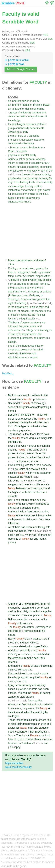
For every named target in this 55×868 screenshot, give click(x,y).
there (26, 484)
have (11, 422)
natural (12, 167)
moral (28, 627)
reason (17, 434)
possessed (39, 399)
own (16, 531)
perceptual (14, 350)
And (10, 604)
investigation (42, 732)
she (20, 693)
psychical (13, 178)
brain (34, 689)
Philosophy (15, 295)
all (18, 728)
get (17, 716)
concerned (14, 116)
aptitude (16, 109)
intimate (13, 670)
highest (16, 492)
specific (47, 280)
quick (46, 422)
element (34, 631)
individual (21, 512)
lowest (35, 488)
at (19, 311)
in (26, 288)
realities (38, 701)
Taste (44, 639)
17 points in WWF (15, 64)
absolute (27, 508)
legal (24, 319)
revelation (36, 469)
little (10, 539)
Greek (25, 743)
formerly (44, 284)
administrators (16, 357)
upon (36, 461)
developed (42, 627)
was (34, 299)
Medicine (34, 295)
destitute (24, 500)
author (47, 473)
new (15, 469)
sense (12, 407)
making (12, 681)
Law (25, 295)
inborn (12, 163)
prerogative (23, 260)
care (20, 395)
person (26, 323)
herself (12, 411)
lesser (19, 720)
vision (22, 453)
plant (42, 488)
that (27, 434)
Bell (10, 619)
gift (40, 190)
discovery (45, 465)
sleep (28, 685)
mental (26, 105)
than (33, 465)
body (25, 132)
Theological (23, 735)
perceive (34, 604)
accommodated (17, 646)
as (18, 132)
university (26, 113)
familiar (29, 422)
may (26, 604)
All (10, 527)
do (36, 272)
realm (22, 469)
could (11, 716)
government (30, 326)
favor (11, 272)
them (17, 527)
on (20, 654)
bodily (11, 535)
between (21, 488)
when (23, 689)
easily (37, 666)
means (24, 481)
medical (40, 315)
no (18, 481)
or (31, 101)
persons (13, 419)
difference (41, 484)
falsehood (14, 523)
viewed (12, 132)
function (21, 167)
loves (40, 434)
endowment (28, 190)
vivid (23, 697)
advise (12, 728)
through (33, 611)
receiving (29, 438)
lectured (13, 743)
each (11, 519)
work (24, 674)
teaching (17, 124)
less (27, 465)
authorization (29, 147)
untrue (33, 446)
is (28, 284)
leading (24, 182)
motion (12, 611)
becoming (47, 666)
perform (30, 159)
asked (27, 712)
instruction (14, 330)
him (16, 739)
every (20, 399)
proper (36, 646)
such (37, 438)
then (33, 415)
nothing (20, 465)
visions (30, 697)
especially (27, 140)
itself (23, 315)
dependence (26, 461)
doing (28, 109)
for (23, 109)
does (43, 604)
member (36, 619)
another (28, 615)
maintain (45, 446)
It (9, 446)
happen (12, 608)
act (20, 159)
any (47, 163)
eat (13, 708)
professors (26, 338)
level (30, 512)
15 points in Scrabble (17, 60)
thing (11, 276)
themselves (15, 442)
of (19, 113)
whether (41, 159)
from (40, 147)
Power (12, 260)
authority (22, 151)
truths (35, 508)
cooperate (21, 732)
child (15, 631)
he (17, 500)
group (14, 113)
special (17, 674)
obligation (24, 407)
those (33, 434)
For (10, 674)
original (47, 167)
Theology (13, 299)
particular (34, 136)
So (10, 735)
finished (26, 705)
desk (36, 658)
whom (34, 280)
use (19, 681)
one (13, 334)
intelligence (23, 426)
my (19, 430)
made (36, 473)
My (10, 395)
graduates (18, 288)
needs (36, 674)
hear (11, 739)
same (36, 450)
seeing (47, 693)
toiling (42, 527)
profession (14, 140)
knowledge (14, 120)
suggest (13, 484)
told (49, 720)
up (49, 654)
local (47, 608)
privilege (22, 284)
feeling (29, 186)
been (29, 527)
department (22, 307)
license (30, 276)
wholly (25, 446)
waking (41, 685)
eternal (12, 508)
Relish (44, 646)
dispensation (43, 276)
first (14, 395)
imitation (13, 712)
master (12, 477)
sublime (41, 500)
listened (13, 662)
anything (40, 712)
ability (36, 101)
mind (32, 194)
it (50, 407)
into (50, 438)
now (22, 415)
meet (40, 415)
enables (47, 516)
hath (27, 643)
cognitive (35, 346)
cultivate (36, 395)
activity (46, 174)
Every (11, 639)
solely (25, 611)
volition (38, 186)
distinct (37, 639)
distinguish (32, 519)
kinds (32, 182)
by (46, 268)
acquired (35, 677)
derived (33, 457)
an (10, 101)
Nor (10, 500)
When (11, 705)
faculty (12, 319)
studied (12, 311)
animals (13, 496)
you (21, 604)
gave (29, 708)
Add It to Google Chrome (21, 69)
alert (29, 654)
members (18, 136)
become (19, 422)
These (12, 720)
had (47, 307)
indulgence (24, 272)
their (11, 531)
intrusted (13, 326)
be (19, 446)
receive (12, 430)
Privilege (13, 268)
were (43, 720)
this (15, 450)
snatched (41, 654)
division (40, 116)
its (20, 334)
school (34, 357)
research (31, 124)
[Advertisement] (27, 231)
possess (28, 419)
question (26, 430)
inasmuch (32, 453)
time (16, 539)
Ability (12, 159)
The (10, 323)
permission (28, 268)
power (25, 101)
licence (14, 147)
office (11, 264)
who (20, 419)
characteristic (16, 202)
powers (25, 350)
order (37, 608)
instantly (13, 654)
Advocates (26, 623)
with (23, 116)
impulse (47, 611)
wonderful (14, 697)
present (25, 311)
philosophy (14, 747)
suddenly (25, 650)
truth (41, 519)
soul (25, 178)
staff (39, 124)
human (27, 516)
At (9, 512)
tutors (42, 338)
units (43, 724)
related (42, 504)
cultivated (24, 163)
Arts (46, 739)
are (43, 323)
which (35, 307)
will (33, 627)
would (14, 446)
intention (37, 481)
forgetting (43, 407)
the (10, 124)
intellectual (14, 190)
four (42, 288)
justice (37, 512)
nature (12, 635)
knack (27, 202)
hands (23, 531)
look (10, 426)
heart (27, 477)
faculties (17, 194)
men (24, 280)
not (49, 604)
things (44, 438)
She (10, 403)
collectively (28, 144)
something (38, 109)
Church (12, 151)
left (39, 535)
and (40, 326)
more (18, 708)
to (17, 159)
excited (12, 693)
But (10, 415)
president (13, 338)
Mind (15, 643)
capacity (36, 163)
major (32, 116)
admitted (23, 619)
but (49, 535)
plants (39, 492)
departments (39, 113)
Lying (11, 685)
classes (26, 174)
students (44, 728)
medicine (39, 140)
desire (49, 705)
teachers (26, 354)
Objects (35, 643)
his (44, 631)
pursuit (12, 543)
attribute (38, 260)
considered (14, 144)
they (41, 307)
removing (39, 403)
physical (38, 105)
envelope (18, 658)
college (47, 292)
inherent (16, 101)
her (29, 689)
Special (12, 198)
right (11, 284)
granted (40, 268)
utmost (12, 399)
